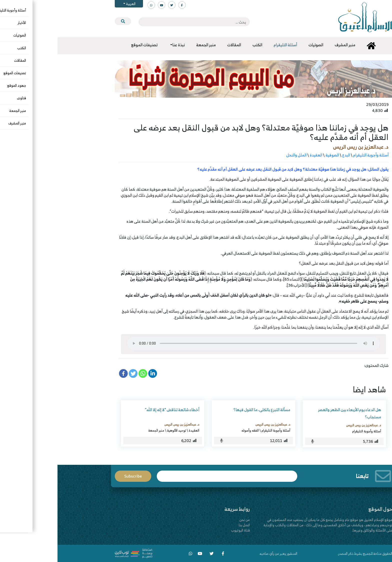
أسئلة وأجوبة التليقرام (313, 155)
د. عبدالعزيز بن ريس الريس (303, 147)
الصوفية (275, 155)
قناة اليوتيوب (183, 530)
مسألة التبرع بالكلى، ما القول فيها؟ (204, 410)
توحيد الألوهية (119, 430)
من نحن (187, 520)
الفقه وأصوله (193, 430)
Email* (169, 476)
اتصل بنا (187, 525)
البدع (289, 155)
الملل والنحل (239, 155)
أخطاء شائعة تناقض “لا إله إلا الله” (115, 410)
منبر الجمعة (99, 430)
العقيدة (258, 155)
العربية (73, 4)
